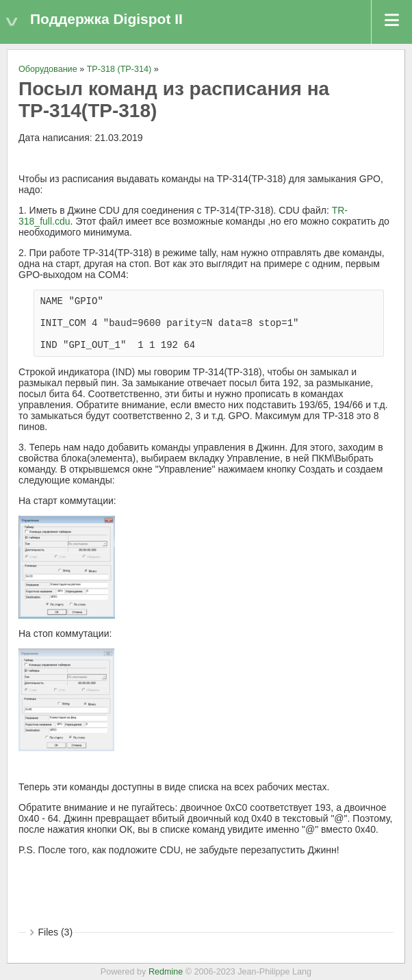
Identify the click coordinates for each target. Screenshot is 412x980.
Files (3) (56, 932)
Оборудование (48, 69)
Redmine (166, 972)
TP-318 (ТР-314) (119, 69)
